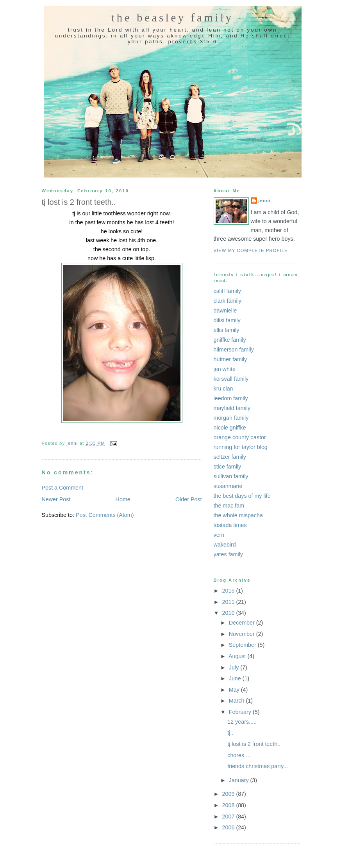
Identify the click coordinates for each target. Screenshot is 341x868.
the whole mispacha (238, 515)
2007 (229, 817)
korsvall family (231, 379)
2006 (229, 827)
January (240, 780)
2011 (229, 602)
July (235, 667)
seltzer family (230, 457)
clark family (228, 301)
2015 (229, 591)
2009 (229, 794)
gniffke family (230, 340)
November (243, 634)
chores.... (239, 755)
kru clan (223, 389)
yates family (228, 554)
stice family (228, 467)
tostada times (230, 525)
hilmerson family (234, 350)
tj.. (230, 733)
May (235, 690)
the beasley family (172, 18)
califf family (227, 291)
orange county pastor (240, 437)
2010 (229, 613)
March (237, 701)
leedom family (231, 398)
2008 (229, 805)
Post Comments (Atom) (105, 515)
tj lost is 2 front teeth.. (254, 744)
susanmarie (228, 486)
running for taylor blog (241, 447)
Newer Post (56, 499)
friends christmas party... (258, 766)
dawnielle (225, 311)
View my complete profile (251, 250)
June (236, 678)
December (243, 623)
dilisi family (227, 320)
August (238, 656)
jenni (265, 201)
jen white (225, 369)
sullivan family (231, 476)
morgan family (231, 418)
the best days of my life (242, 496)
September (243, 645)
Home (123, 499)
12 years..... (242, 722)
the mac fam (229, 506)
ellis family (227, 330)
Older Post (189, 499)
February (241, 712)
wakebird (225, 545)
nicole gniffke (230, 428)
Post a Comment (62, 488)
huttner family (230, 359)
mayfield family (232, 408)
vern (219, 535)
